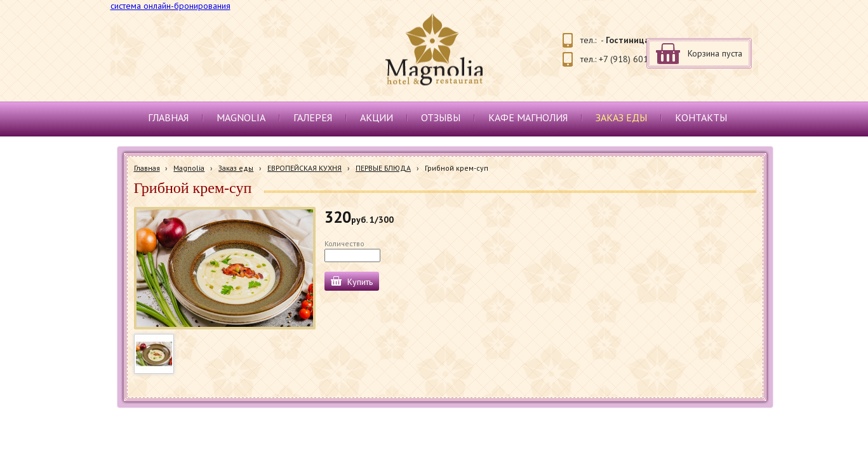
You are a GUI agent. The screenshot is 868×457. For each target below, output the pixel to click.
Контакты (701, 117)
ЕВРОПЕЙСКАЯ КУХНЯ (304, 168)
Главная (168, 117)
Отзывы (441, 117)
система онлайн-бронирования (170, 6)
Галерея (313, 117)
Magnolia (241, 117)
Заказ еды (621, 117)
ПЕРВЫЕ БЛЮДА (383, 168)
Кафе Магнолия (528, 117)
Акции (377, 117)
